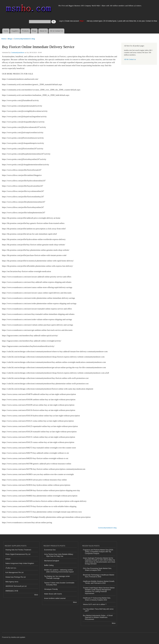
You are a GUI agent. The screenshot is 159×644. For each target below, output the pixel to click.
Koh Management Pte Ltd (14, 572)
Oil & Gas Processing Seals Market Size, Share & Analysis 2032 (97, 569)
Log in (61, 21)
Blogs (34, 31)
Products (25, 31)
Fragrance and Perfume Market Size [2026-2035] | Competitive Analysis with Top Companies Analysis (98, 552)
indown (8, 559)
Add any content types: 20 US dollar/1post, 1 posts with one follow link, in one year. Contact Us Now (122, 21)
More (36, 595)
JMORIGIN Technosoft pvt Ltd (16, 586)
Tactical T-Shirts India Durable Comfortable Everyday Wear (59, 584)
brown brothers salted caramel (55, 598)
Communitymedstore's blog (24, 39)
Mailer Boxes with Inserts (53, 594)
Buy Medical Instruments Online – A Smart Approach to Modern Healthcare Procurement (98, 617)
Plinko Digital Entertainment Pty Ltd (18, 554)
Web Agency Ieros (12, 582)
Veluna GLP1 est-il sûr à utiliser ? (95, 604)
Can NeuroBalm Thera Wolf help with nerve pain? (98, 610)
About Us (43, 31)
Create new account (72, 21)
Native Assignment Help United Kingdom (20, 563)
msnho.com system (18, 637)
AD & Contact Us (57, 31)
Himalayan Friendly (51, 589)
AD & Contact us (130, 59)
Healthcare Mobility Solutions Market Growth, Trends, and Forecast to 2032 (99, 582)
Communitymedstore (18, 53)
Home (6, 31)
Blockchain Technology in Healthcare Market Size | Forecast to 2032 (99, 576)
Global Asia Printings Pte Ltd (15, 577)
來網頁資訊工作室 (12, 591)
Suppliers (15, 31)
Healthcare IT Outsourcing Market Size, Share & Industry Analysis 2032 (97, 599)
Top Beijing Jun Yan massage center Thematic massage (57, 577)
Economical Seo (50, 550)
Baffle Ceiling (49, 565)
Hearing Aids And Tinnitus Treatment (18, 550)
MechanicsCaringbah (52, 561)
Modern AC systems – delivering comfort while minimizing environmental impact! (59, 571)
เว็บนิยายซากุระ (11, 568)
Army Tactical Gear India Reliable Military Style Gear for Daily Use (59, 555)
